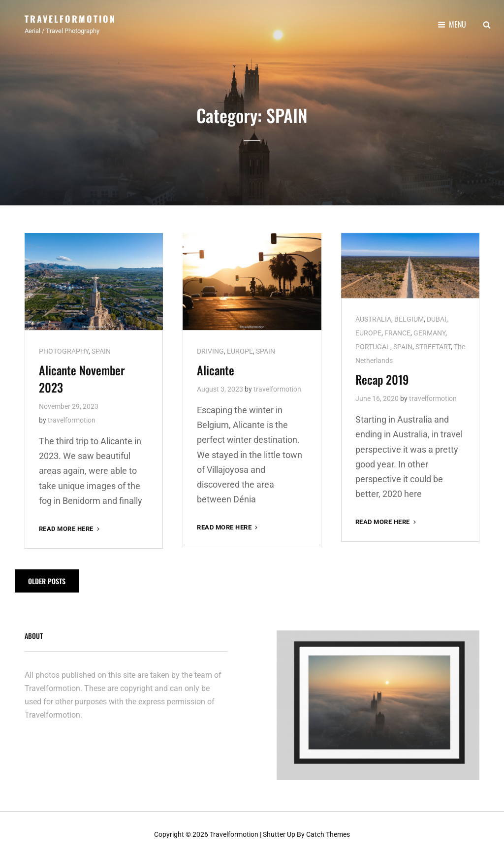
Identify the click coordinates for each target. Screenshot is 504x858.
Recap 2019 (382, 379)
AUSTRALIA (373, 319)
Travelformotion (70, 19)
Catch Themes (328, 834)
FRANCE (397, 333)
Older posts (47, 581)
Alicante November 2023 (82, 379)
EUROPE (240, 351)
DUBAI (437, 319)
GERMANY (429, 333)
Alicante (216, 370)
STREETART (433, 347)
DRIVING (210, 351)
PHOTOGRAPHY (64, 351)
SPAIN (101, 351)
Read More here (70, 529)
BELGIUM (409, 319)
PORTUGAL (373, 347)
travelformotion (72, 420)
